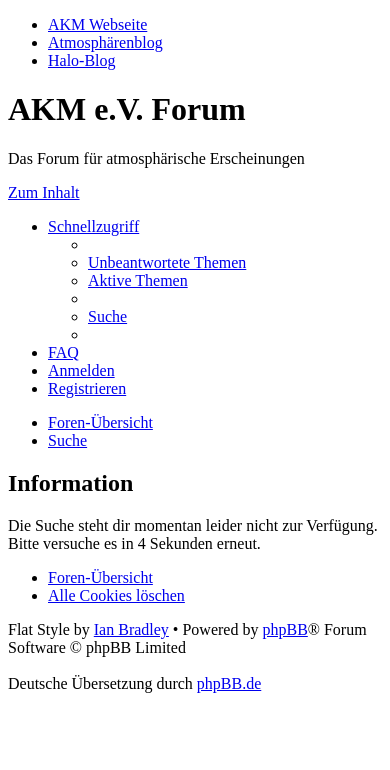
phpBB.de (229, 683)
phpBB (284, 629)
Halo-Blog (82, 60)
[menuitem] (167, 262)
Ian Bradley (131, 629)
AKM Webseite (97, 24)
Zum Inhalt (44, 192)
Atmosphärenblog (105, 42)
